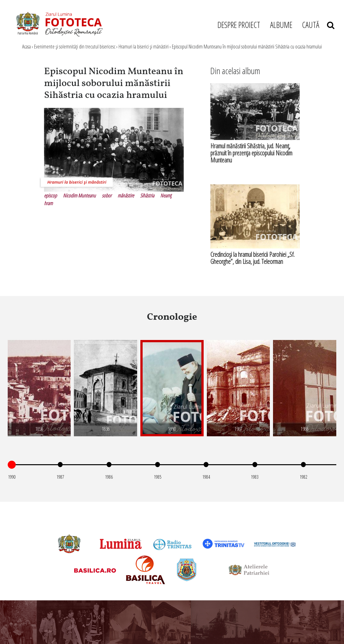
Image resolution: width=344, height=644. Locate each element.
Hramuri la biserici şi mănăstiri (144, 47)
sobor (107, 196)
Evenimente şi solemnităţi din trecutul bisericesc (75, 47)
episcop (50, 196)
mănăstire (126, 196)
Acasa (26, 47)
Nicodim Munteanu (79, 196)
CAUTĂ (318, 25)
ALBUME (281, 25)
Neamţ (166, 196)
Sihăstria (147, 196)
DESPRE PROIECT (239, 25)
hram (48, 203)
